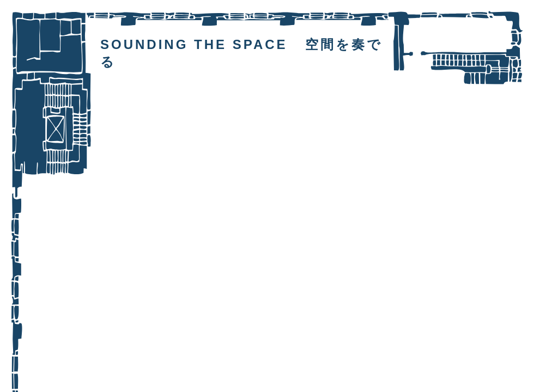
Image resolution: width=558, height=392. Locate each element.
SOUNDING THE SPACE (194, 44)
